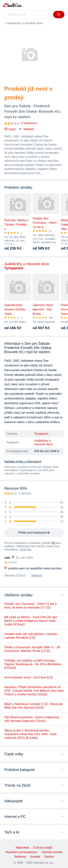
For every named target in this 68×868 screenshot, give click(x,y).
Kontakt (35, 857)
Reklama (20, 857)
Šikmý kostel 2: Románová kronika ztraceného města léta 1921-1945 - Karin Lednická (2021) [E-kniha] (31, 734)
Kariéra (49, 857)
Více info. (26, 549)
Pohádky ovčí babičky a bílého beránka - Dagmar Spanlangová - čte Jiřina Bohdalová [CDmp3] (33, 664)
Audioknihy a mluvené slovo (25, 23)
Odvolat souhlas (52, 852)
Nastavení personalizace (21, 852)
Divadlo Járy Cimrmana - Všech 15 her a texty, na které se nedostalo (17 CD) (30, 606)
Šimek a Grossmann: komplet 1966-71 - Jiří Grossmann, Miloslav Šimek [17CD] (32, 649)
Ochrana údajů (43, 848)
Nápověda (22, 848)
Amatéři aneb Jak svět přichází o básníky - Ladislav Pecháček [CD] (32, 636)
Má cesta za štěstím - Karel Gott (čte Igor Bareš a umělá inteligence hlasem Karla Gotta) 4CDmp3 (31, 621)
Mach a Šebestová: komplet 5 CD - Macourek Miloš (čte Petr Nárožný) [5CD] (34, 706)
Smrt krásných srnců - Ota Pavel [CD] (29, 677)
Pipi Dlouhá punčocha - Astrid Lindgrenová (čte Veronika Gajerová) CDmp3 (32, 719)
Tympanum (41, 434)
